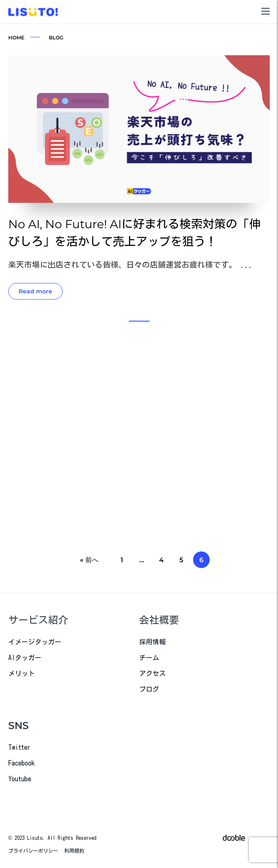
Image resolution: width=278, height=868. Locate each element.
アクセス (152, 673)
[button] (139, 321)
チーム (149, 658)
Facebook (22, 763)
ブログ (149, 689)
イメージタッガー (35, 642)
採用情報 (152, 642)
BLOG (56, 38)
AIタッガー (25, 658)
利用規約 (74, 851)
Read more (35, 292)
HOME (16, 38)
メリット (22, 673)
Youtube (20, 779)
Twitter (19, 747)
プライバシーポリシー (33, 851)
